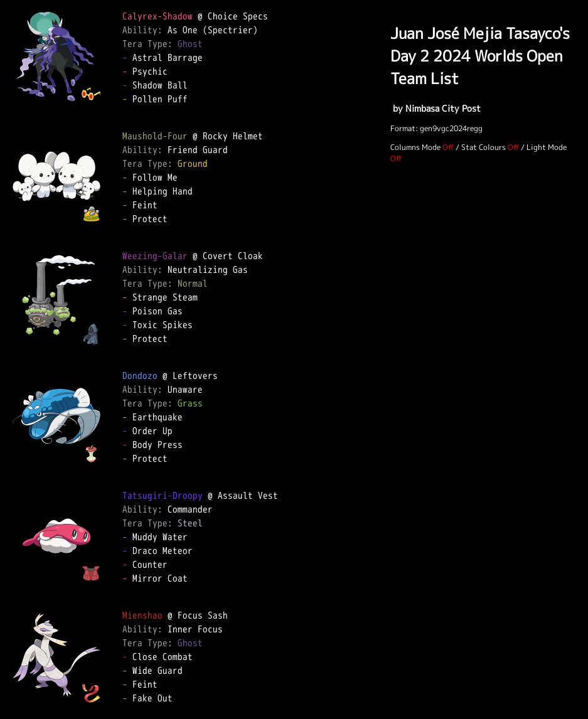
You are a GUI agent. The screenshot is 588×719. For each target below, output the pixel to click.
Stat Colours (484, 147)
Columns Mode (415, 147)
